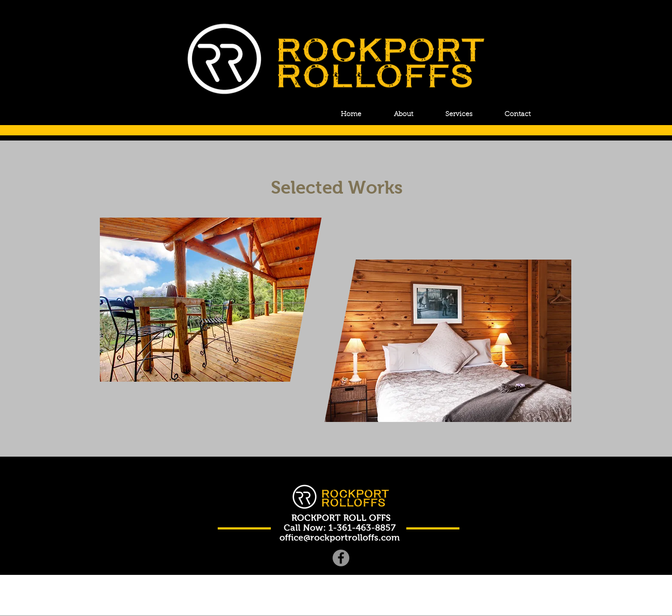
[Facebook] (341, 558)
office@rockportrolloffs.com (340, 537)
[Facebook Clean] (404, 611)
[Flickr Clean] (418, 611)
